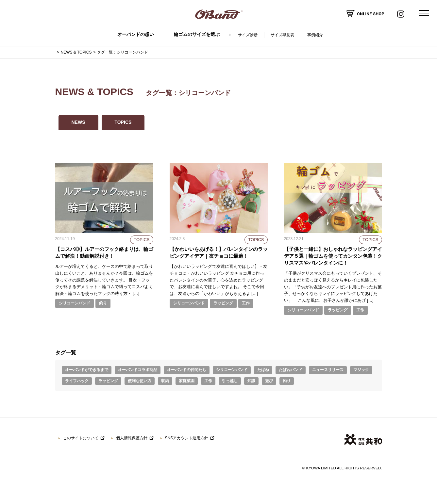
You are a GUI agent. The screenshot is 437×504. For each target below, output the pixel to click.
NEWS (78, 122)
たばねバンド (291, 370)
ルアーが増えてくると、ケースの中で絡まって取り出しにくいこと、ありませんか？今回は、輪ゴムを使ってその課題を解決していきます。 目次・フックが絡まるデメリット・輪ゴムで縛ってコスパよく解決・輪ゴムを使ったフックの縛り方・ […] (104, 280)
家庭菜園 (187, 381)
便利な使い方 (140, 381)
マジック (361, 370)
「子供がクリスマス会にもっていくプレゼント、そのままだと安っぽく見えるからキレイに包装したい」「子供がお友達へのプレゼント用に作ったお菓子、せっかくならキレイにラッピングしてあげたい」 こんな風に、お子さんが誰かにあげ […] (333, 287)
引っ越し (230, 381)
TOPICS (123, 122)
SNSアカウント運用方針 (187, 438)
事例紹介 (315, 35)
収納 (165, 381)
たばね (263, 370)
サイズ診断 (248, 35)
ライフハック (77, 381)
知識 (251, 381)
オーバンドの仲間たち (187, 370)
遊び (269, 381)
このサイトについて (81, 438)
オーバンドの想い (136, 34)
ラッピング (223, 303)
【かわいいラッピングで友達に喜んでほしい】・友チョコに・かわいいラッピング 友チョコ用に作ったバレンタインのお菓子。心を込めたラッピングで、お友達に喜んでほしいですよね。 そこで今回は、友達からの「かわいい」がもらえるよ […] (218, 280)
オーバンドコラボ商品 (138, 370)
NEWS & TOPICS (76, 52)
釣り (103, 303)
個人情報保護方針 (132, 438)
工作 (246, 303)
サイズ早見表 (282, 35)
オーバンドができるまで (87, 370)
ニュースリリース (328, 370)
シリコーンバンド (75, 303)
